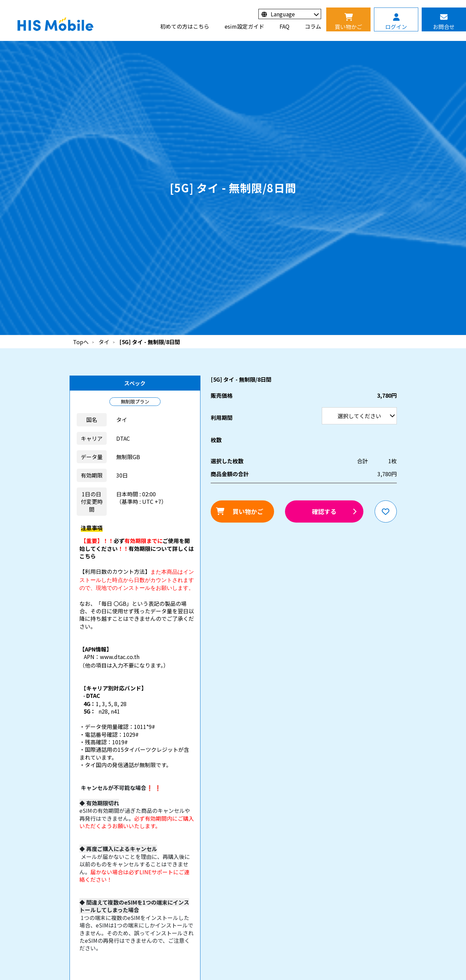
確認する (324, 511)
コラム (313, 26)
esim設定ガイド (244, 26)
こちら (88, 556)
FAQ (284, 26)
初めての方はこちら (185, 26)
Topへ (81, 342)
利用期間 (0, 0)
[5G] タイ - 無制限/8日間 (150, 342)
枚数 (216, 440)
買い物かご (248, 511)
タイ (104, 342)
